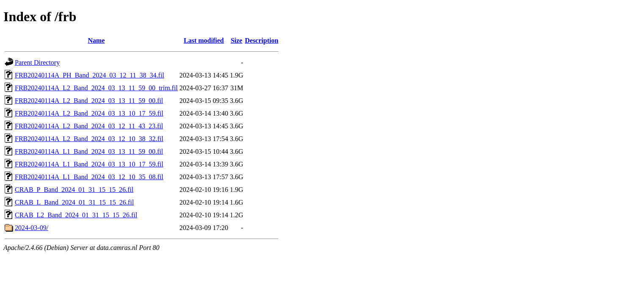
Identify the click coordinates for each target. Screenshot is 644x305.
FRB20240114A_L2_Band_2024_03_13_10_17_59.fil (89, 113)
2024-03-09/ (32, 228)
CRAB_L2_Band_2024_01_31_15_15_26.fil (76, 215)
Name (96, 40)
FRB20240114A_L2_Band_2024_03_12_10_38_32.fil (89, 139)
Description (262, 40)
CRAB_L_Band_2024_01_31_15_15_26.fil (74, 202)
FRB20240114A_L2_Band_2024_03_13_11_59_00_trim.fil (96, 88)
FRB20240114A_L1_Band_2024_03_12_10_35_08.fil (89, 177)
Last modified (204, 40)
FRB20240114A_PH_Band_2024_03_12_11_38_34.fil (89, 75)
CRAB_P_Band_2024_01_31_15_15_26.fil (74, 190)
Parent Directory (37, 62)
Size (237, 40)
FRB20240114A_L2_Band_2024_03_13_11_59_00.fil (89, 101)
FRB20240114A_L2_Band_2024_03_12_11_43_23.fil (89, 126)
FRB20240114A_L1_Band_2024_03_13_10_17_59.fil (89, 164)
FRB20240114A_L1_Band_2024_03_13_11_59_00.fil (89, 151)
